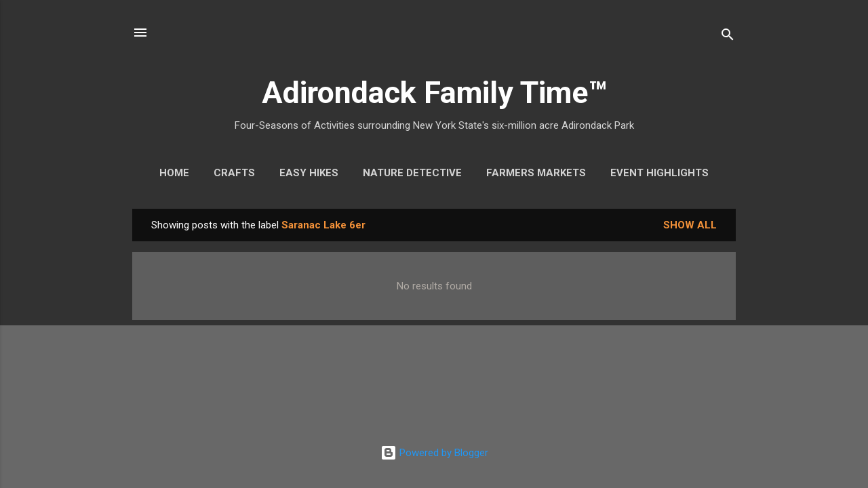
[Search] (728, 37)
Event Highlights (659, 173)
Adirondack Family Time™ (434, 93)
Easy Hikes (309, 173)
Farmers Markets (536, 173)
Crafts (234, 173)
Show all (690, 225)
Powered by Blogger (434, 453)
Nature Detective (412, 173)
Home (174, 173)
